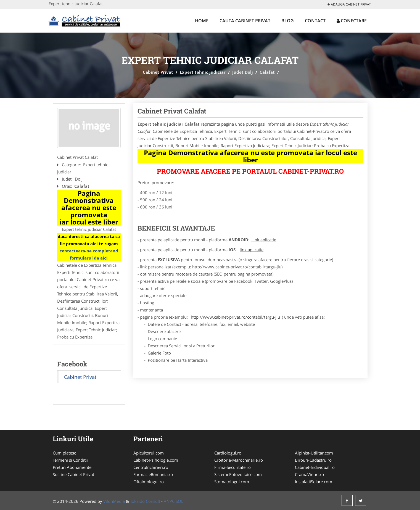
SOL (179, 501)
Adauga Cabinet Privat (349, 4)
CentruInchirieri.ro (151, 467)
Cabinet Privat (158, 72)
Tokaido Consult (145, 501)
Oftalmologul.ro (149, 482)
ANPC (169, 501)
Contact (315, 21)
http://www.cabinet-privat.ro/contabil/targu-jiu (235, 317)
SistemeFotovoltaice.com (238, 474)
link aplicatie (264, 240)
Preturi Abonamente (72, 467)
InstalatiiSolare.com (314, 482)
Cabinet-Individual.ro (315, 467)
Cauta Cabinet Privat (245, 21)
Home (202, 21)
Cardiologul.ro (228, 453)
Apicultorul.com (149, 453)
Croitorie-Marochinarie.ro (239, 460)
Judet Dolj (243, 72)
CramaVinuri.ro (309, 474)
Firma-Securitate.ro (233, 467)
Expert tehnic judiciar (203, 72)
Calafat (267, 72)
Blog (288, 21)
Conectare (352, 21)
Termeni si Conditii (70, 460)
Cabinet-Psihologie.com (156, 460)
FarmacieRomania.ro (153, 474)
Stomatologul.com (232, 482)
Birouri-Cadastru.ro (313, 460)
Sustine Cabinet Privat (73, 474)
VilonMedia (114, 501)
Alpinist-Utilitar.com (314, 453)
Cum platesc (64, 453)
